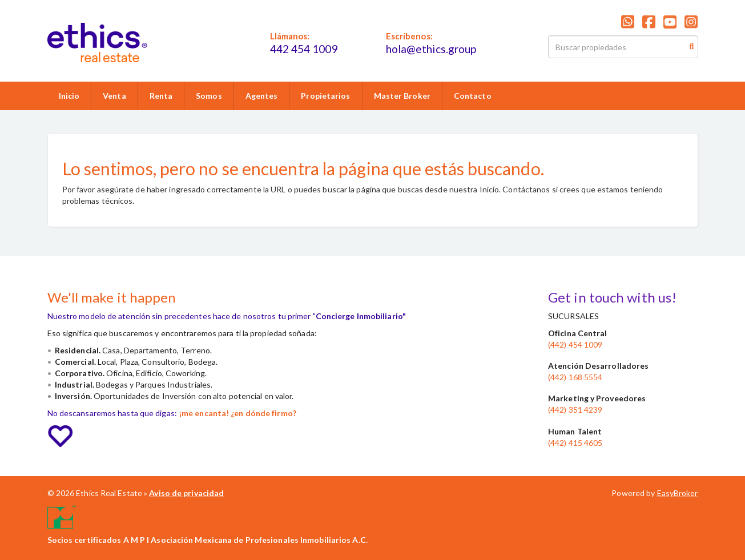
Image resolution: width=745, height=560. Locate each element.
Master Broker (402, 96)
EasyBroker (678, 493)
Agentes (262, 96)
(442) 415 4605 (575, 443)
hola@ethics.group (431, 49)
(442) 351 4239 (575, 410)
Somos (209, 96)
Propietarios (325, 96)
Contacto (473, 96)
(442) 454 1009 (575, 345)
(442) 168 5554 (575, 377)
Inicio (69, 96)
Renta (161, 96)
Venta (114, 96)
